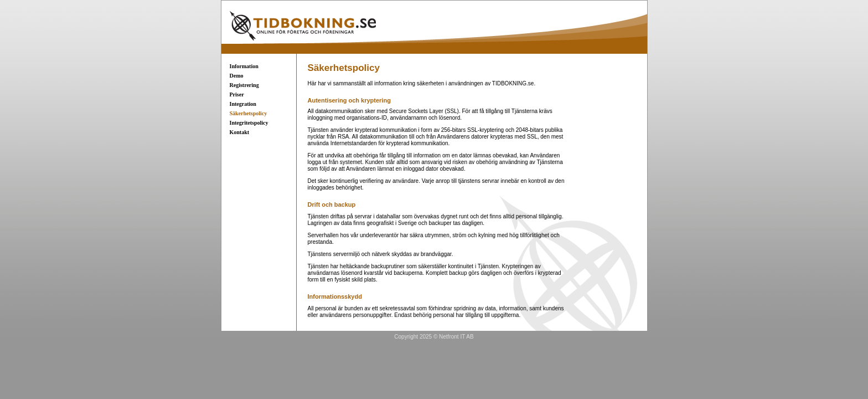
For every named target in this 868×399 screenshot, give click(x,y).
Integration (243, 104)
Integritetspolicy (249, 123)
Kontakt (240, 132)
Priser (237, 94)
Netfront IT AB (456, 337)
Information (244, 66)
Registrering (244, 85)
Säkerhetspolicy (249, 113)
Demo (237, 76)
